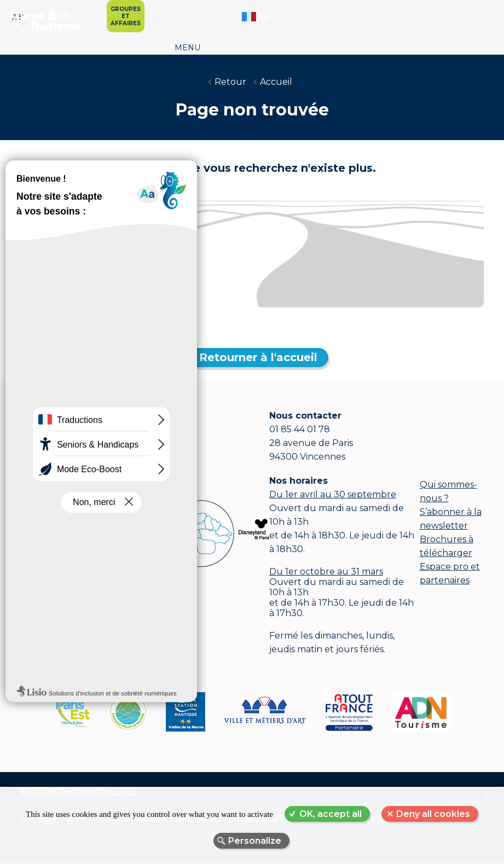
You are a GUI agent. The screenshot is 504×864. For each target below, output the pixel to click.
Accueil (276, 82)
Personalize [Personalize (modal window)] (255, 841)
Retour (230, 82)
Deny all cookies (433, 814)
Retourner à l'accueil (258, 357)
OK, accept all (331, 814)
